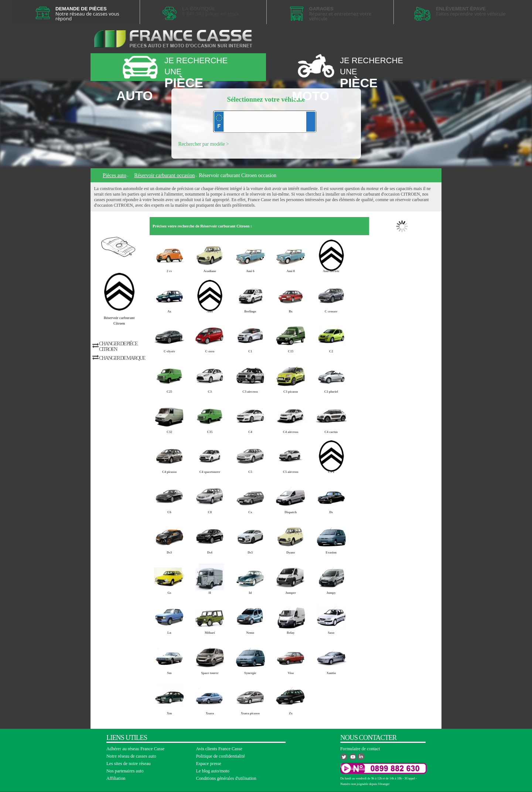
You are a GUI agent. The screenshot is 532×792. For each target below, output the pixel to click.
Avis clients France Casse (219, 749)
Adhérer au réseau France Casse (135, 749)
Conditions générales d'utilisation (226, 778)
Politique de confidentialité (221, 756)
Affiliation (116, 778)
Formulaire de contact (360, 749)
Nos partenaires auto (125, 771)
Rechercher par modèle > (204, 144)
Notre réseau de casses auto (131, 756)
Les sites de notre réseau (129, 764)
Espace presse (209, 764)
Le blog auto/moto (213, 771)
